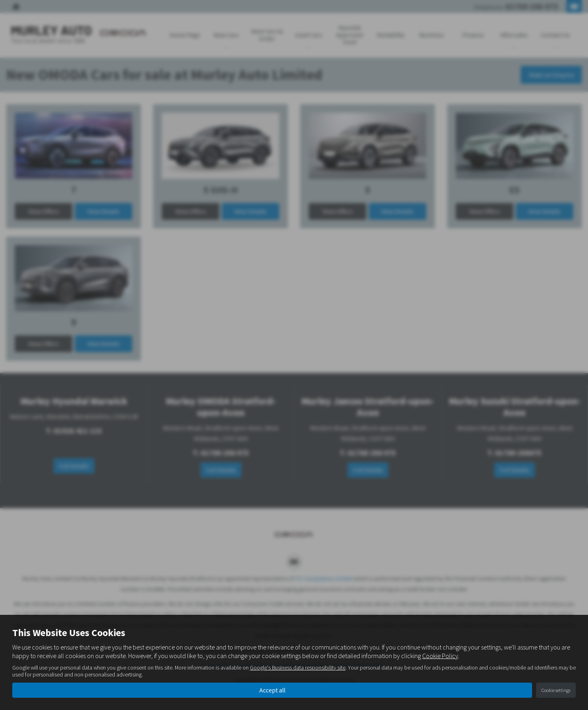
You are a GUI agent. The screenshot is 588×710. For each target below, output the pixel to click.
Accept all (272, 690)
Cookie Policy (440, 656)
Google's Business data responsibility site (298, 668)
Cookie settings (556, 690)
